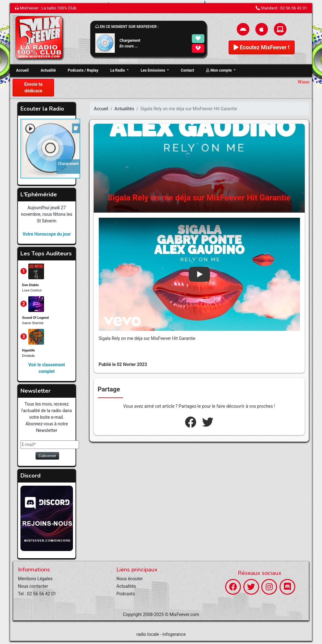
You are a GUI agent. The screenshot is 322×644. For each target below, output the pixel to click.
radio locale (148, 634)
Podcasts (126, 594)
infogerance (174, 634)
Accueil (22, 70)
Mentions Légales (35, 579)
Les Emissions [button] (153, 70)
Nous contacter (33, 586)
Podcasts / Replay (83, 70)
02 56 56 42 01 (294, 8)
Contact (187, 70)
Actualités (124, 109)
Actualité (48, 70)
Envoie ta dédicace (33, 87)
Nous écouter (130, 579)
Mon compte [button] (219, 70)
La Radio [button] (118, 70)
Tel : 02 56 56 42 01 (37, 594)
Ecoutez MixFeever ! (261, 47)
